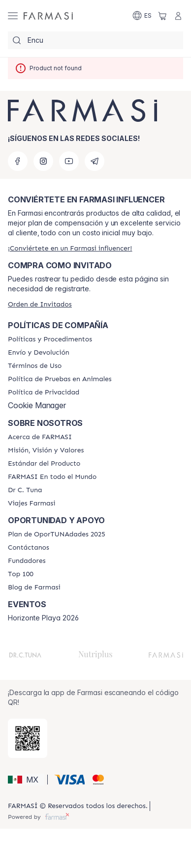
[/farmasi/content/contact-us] (29, 548)
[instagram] (43, 161)
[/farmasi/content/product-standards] (44, 464)
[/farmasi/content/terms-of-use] (35, 366)
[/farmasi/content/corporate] (52, 477)
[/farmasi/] (48, 16)
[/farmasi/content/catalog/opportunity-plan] (57, 534)
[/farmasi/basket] (162, 16)
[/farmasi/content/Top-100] (21, 574)
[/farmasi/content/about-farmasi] (40, 437)
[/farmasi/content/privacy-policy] (44, 392)
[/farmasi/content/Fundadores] (27, 561)
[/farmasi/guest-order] (40, 304)
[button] (26, 780)
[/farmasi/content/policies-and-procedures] (50, 339)
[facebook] (18, 161)
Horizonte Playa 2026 (43, 618)
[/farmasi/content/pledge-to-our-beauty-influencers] (25, 490)
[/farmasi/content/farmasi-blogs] (34, 588)
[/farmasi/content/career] (32, 504)
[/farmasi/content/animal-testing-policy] (60, 379)
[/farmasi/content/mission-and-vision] (46, 450)
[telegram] (95, 161)
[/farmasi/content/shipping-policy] (39, 353)
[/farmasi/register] (70, 248)
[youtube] (69, 161)
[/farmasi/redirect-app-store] (28, 738)
